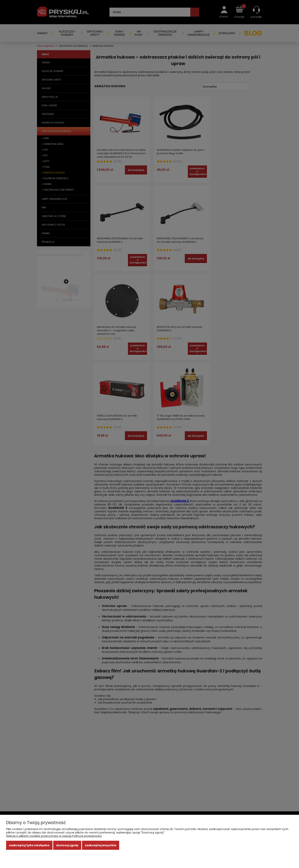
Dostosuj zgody (67, 845)
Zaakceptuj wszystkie (101, 845)
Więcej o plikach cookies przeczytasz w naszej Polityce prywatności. (54, 836)
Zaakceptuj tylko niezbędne (29, 845)
